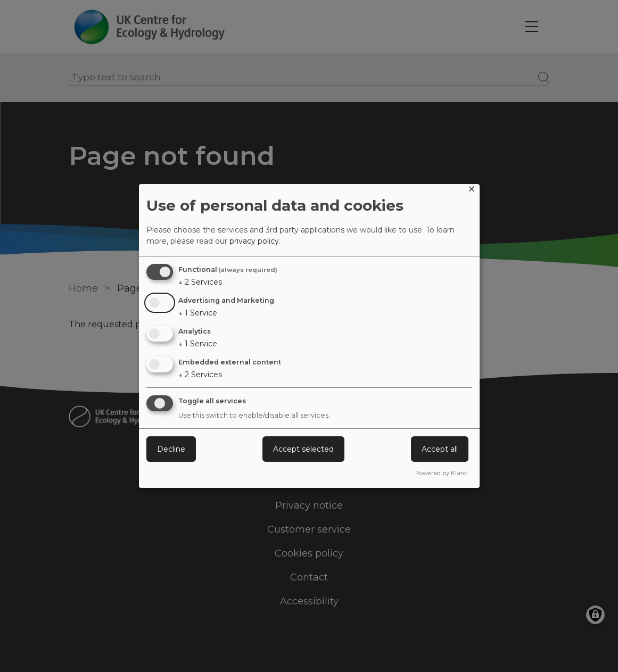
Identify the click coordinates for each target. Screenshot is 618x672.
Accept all (440, 449)
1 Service (198, 313)
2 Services (200, 282)
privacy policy (254, 241)
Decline (171, 449)
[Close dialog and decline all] (472, 191)
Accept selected (303, 449)
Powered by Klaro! (442, 473)
